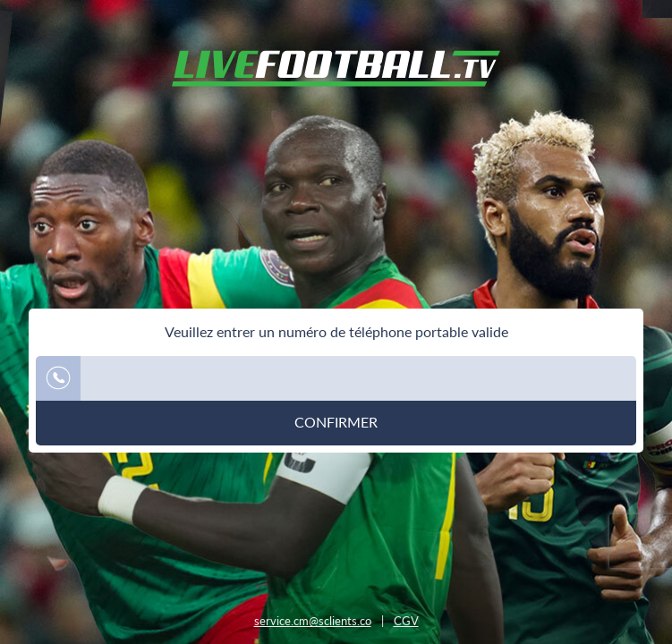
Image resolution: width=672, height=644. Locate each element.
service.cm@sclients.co (313, 621)
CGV (406, 621)
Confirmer (336, 422)
